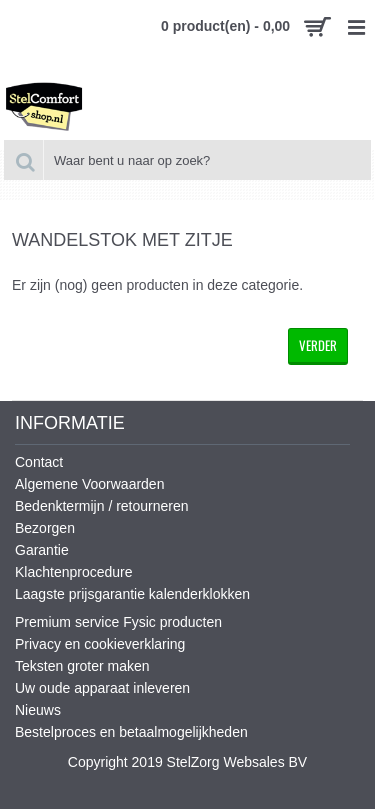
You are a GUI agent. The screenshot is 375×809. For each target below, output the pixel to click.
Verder (318, 345)
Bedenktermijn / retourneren (102, 506)
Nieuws (38, 710)
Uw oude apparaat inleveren (102, 688)
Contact (39, 462)
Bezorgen (45, 528)
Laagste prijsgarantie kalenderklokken (132, 594)
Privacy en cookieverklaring (100, 644)
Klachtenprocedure (74, 572)
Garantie (42, 550)
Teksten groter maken (82, 666)
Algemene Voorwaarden (89, 484)
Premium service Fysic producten (118, 622)
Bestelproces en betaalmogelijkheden (131, 732)
